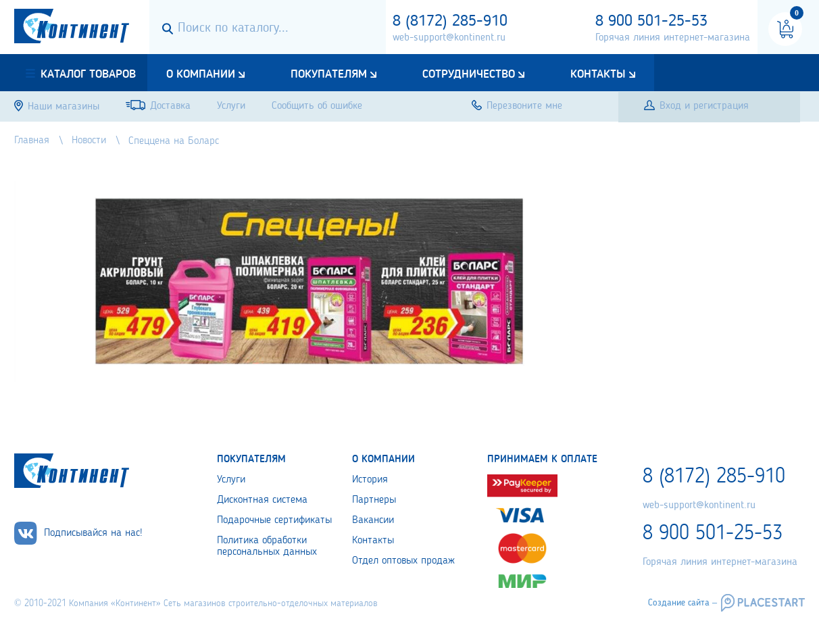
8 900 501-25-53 (651, 22)
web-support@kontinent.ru (449, 38)
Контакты (598, 74)
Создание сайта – (682, 603)
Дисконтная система (262, 500)
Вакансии (373, 520)
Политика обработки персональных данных (267, 546)
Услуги (231, 480)
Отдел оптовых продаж (403, 561)
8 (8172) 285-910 (450, 22)
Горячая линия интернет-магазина (673, 38)
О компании (201, 74)
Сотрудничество (469, 74)
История (370, 480)
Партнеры (374, 500)
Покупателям (329, 74)
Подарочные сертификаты (274, 520)
